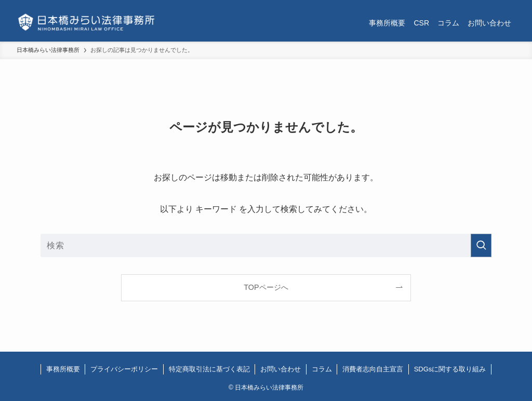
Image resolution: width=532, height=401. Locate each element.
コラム (322, 369)
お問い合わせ (281, 369)
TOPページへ (266, 287)
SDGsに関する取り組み (450, 369)
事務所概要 (63, 369)
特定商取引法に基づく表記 (209, 369)
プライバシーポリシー (124, 369)
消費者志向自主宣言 (373, 369)
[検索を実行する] (481, 245)
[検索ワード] (266, 245)
